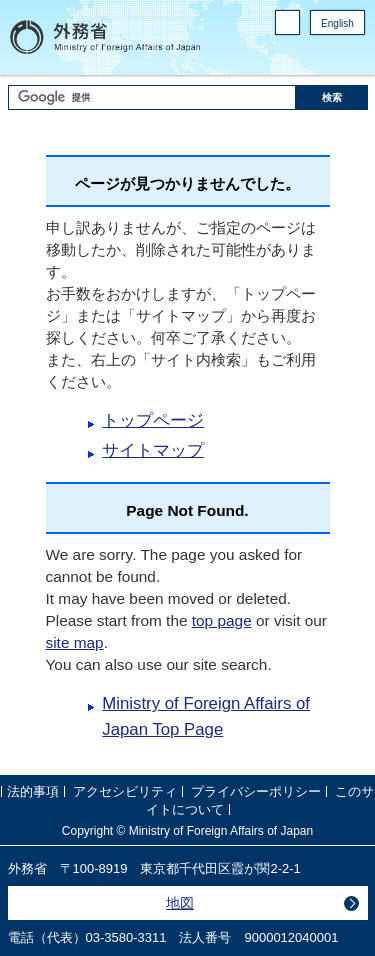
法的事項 (33, 791)
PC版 (283, 26)
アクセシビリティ (125, 791)
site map (75, 642)
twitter (355, 50)
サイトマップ (153, 450)
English (337, 23)
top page (222, 620)
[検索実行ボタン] (332, 97)
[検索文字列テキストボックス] (152, 97)
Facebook (325, 50)
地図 (180, 903)
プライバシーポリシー (256, 791)
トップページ (153, 420)
